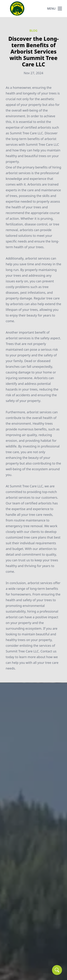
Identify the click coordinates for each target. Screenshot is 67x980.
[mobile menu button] (60, 9)
